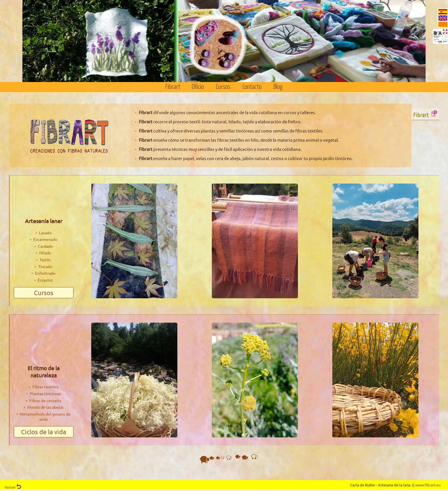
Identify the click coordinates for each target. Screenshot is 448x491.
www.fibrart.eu (428, 485)
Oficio (198, 87)
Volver (13, 487)
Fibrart (173, 87)
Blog (278, 87)
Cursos (223, 87)
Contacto (252, 87)
